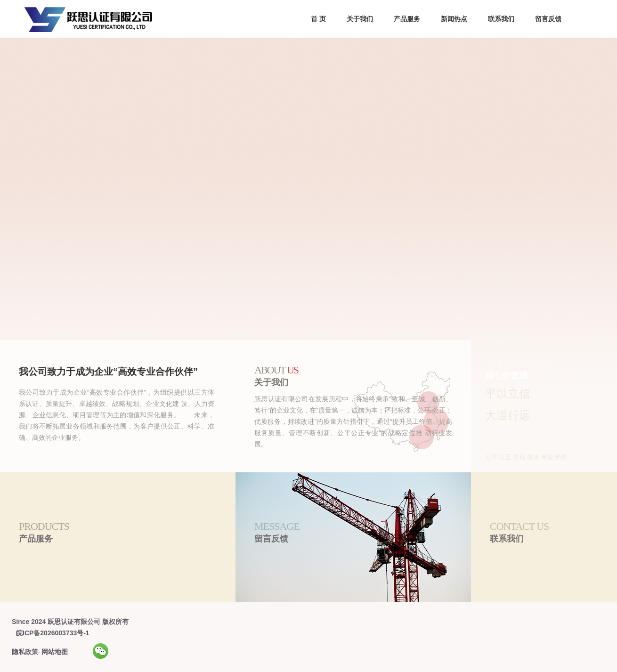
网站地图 (55, 652)
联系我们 (501, 19)
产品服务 (407, 19)
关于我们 (360, 19)
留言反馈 (548, 19)
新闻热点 (454, 19)
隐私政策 (25, 652)
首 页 (318, 19)
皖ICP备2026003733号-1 (53, 633)
